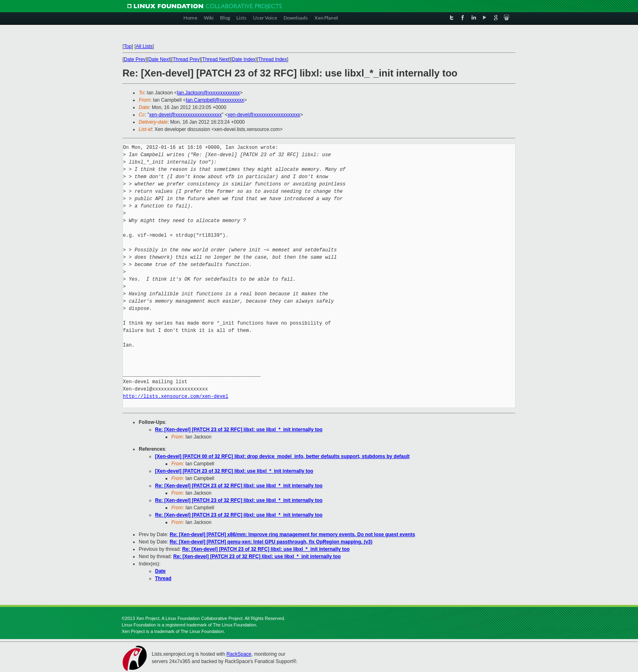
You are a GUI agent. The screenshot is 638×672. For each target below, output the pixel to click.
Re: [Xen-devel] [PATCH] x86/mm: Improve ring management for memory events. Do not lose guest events (292, 535)
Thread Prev (186, 59)
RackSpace (239, 654)
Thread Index (273, 59)
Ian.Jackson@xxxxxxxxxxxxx (208, 93)
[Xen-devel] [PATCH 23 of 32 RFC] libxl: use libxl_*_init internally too (234, 471)
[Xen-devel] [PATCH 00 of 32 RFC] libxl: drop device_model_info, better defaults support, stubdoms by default (282, 456)
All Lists (144, 46)
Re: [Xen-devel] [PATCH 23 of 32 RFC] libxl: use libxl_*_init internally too (239, 430)
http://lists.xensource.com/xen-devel (176, 396)
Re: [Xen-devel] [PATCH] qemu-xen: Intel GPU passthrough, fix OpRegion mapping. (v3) (271, 542)
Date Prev (134, 59)
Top (128, 46)
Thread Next (216, 59)
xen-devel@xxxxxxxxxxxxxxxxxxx (186, 115)
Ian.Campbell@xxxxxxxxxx (215, 100)
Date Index (244, 59)
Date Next (159, 59)
